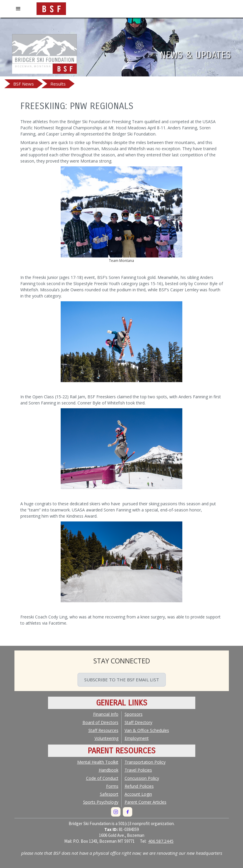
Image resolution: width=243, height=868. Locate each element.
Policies (139, 786)
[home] (51, 7)
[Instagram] (116, 812)
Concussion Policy (142, 778)
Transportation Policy (145, 762)
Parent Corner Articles (146, 802)
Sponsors (134, 714)
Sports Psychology (101, 802)
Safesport (109, 794)
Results (58, 84)
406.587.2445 (161, 841)
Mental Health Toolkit (98, 762)
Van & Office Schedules (147, 730)
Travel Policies (138, 770)
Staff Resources (103, 730)
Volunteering (106, 738)
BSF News (24, 84)
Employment (137, 738)
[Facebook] (128, 812)
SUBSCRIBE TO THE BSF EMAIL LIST (122, 680)
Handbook (109, 770)
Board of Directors (100, 722)
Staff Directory (138, 722)
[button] (18, 9)
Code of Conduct (102, 778)
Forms (112, 786)
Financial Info (106, 714)
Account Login (138, 794)
